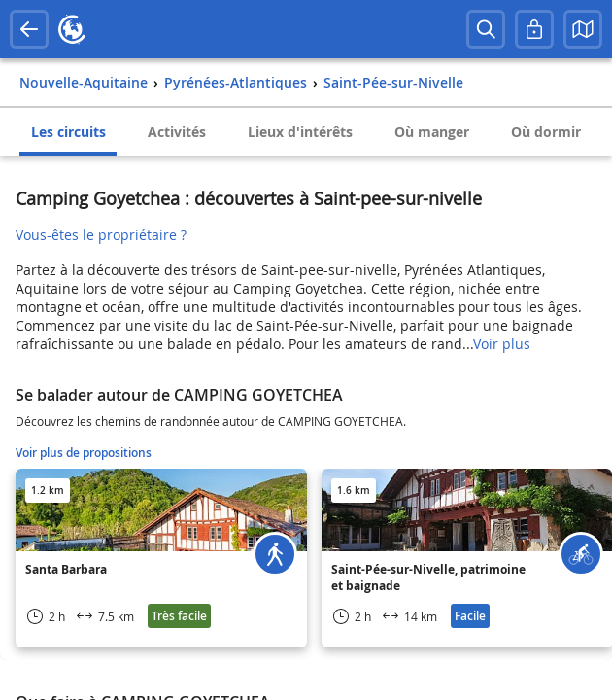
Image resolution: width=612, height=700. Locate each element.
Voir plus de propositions (84, 453)
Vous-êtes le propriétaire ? (101, 235)
